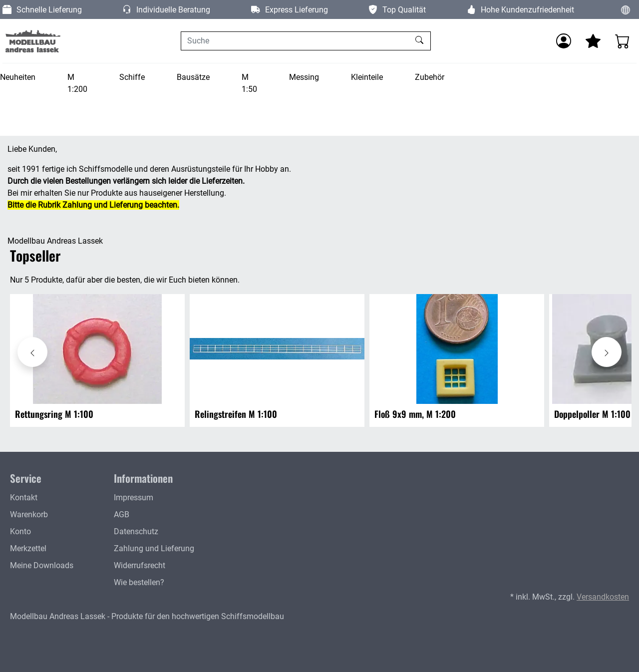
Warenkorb (29, 514)
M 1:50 (249, 83)
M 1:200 (77, 83)
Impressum (134, 498)
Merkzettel (28, 548)
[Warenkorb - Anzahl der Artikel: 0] (623, 41)
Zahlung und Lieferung (154, 548)
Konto (20, 531)
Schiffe (132, 77)
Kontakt (24, 498)
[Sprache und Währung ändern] (626, 9)
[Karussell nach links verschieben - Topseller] (32, 352)
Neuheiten (18, 77)
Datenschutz (136, 531)
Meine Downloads (42, 565)
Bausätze (193, 77)
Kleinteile (367, 77)
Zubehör (430, 77)
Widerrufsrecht (140, 565)
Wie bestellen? (139, 582)
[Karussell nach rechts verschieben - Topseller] (607, 352)
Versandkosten (603, 597)
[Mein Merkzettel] (593, 41)
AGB (122, 514)
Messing (304, 77)
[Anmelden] (564, 41)
